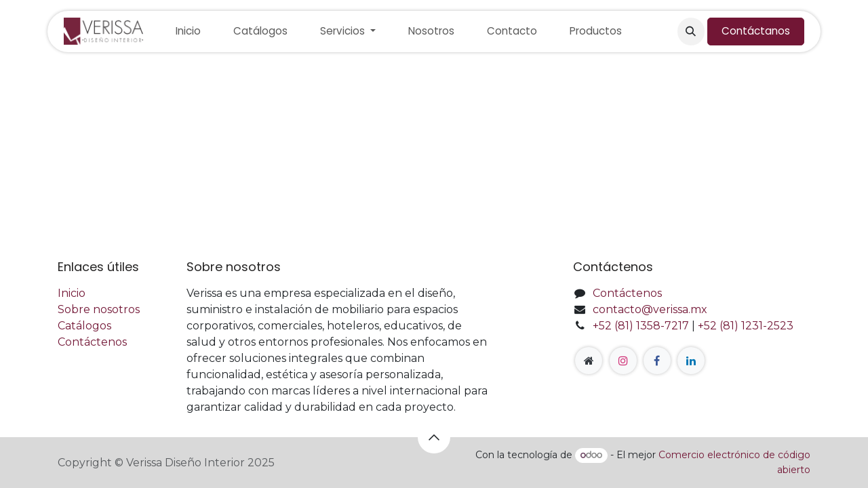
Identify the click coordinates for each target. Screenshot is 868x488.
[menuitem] (188, 32)
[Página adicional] (589, 361)
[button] (691, 31)
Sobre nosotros (99, 309)
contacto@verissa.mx (650, 309)
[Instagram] (623, 361)
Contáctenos (92, 342)
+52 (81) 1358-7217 (641, 326)
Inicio (72, 293)
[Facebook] (657, 361)
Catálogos (84, 326)
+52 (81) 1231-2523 (746, 326)
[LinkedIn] (691, 361)
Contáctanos (756, 31)
